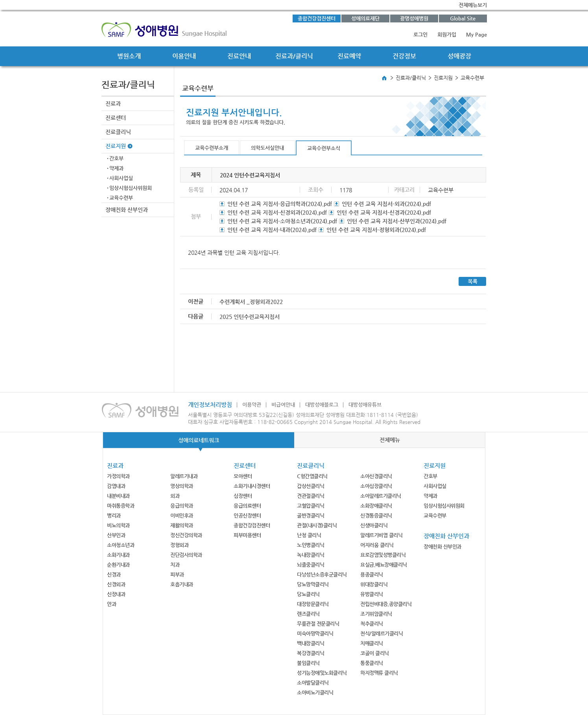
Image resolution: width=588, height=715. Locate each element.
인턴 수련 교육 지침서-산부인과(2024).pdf (397, 221)
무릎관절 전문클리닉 (318, 624)
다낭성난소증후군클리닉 (322, 574)
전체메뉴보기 (473, 5)
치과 (175, 565)
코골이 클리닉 (375, 653)
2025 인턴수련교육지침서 (250, 317)
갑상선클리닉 (311, 486)
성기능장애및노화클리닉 (322, 673)
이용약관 (252, 404)
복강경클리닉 (311, 653)
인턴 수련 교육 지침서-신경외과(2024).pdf (277, 212)
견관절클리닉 (311, 496)
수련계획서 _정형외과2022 (251, 302)
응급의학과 (182, 506)
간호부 (116, 158)
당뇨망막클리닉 (313, 584)
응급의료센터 (247, 506)
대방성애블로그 (322, 404)
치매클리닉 (372, 643)
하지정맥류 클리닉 (379, 673)
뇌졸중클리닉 (311, 565)
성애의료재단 (365, 18)
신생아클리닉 (374, 525)
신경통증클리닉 (376, 515)
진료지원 (116, 146)
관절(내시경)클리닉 (317, 525)
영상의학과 (182, 486)
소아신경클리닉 (376, 476)
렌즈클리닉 (308, 614)
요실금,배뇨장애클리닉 (384, 565)
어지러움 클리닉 (377, 545)
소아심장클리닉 (376, 486)
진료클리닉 (118, 132)
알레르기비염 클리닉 (381, 535)
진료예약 (349, 56)
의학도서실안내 (267, 148)
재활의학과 (182, 525)
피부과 (177, 574)
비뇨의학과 (118, 525)
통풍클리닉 (372, 663)
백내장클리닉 (311, 643)
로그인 (420, 34)
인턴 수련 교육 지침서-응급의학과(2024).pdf (280, 204)
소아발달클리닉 (313, 683)
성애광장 (459, 56)
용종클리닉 (372, 574)
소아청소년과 (121, 545)
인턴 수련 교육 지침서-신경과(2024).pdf (384, 212)
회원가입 (447, 34)
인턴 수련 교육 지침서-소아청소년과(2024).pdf (282, 221)
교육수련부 (121, 198)
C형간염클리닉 (312, 476)
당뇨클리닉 (308, 594)
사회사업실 (121, 178)
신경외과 (116, 584)
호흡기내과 (182, 584)
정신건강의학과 (186, 535)
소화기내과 (118, 555)
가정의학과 (118, 476)
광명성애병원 (414, 18)
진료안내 (239, 56)
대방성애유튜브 (365, 404)
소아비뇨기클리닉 (315, 692)
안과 (112, 604)
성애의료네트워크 (199, 440)
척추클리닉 (372, 624)
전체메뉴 (390, 440)
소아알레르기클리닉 (381, 496)
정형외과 (179, 545)
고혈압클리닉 (311, 506)
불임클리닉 (308, 663)
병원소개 (129, 56)
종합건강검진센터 (317, 18)
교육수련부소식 (324, 148)
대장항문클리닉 (313, 604)
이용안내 (184, 56)
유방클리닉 (372, 594)
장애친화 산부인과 (127, 210)
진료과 (113, 103)
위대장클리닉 (374, 584)
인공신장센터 (247, 515)
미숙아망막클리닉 (315, 633)
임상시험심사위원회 (131, 188)
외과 (175, 496)
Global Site (463, 18)
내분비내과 (118, 496)
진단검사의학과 (186, 555)
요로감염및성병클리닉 (383, 555)
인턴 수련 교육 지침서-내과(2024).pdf (272, 230)
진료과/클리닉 (294, 56)
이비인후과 (182, 515)
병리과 (114, 515)
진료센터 (116, 118)
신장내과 (116, 594)
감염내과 (116, 486)
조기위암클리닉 (376, 614)
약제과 (116, 168)
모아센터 (243, 476)
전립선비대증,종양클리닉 (386, 604)
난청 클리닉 (309, 535)
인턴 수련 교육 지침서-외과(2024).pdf (386, 204)
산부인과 (116, 535)
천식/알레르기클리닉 (382, 633)
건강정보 (404, 56)
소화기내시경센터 (252, 486)
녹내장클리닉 (311, 555)
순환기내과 (118, 565)
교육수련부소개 (212, 148)
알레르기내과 (184, 476)
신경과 (114, 574)
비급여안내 (283, 404)
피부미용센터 (247, 535)
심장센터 (243, 496)
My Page (476, 34)
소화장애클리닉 (376, 506)
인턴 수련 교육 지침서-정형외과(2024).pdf (376, 230)
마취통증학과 (121, 506)
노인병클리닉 (311, 545)
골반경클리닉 (311, 515)
